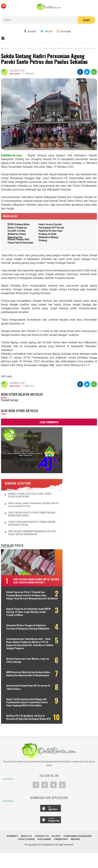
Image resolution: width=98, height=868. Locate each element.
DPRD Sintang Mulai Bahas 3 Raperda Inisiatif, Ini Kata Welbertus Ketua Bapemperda (20, 231)
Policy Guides (26, 854)
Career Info (61, 854)
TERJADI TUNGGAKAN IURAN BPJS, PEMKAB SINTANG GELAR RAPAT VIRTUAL (28, 517)
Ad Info (56, 851)
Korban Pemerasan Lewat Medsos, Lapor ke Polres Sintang (23, 666)
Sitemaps (12, 851)
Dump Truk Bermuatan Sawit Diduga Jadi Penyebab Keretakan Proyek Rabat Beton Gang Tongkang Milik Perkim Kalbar (27, 713)
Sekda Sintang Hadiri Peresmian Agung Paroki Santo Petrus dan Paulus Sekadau (44, 59)
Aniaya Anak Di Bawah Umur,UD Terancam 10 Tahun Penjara (21, 696)
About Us (26, 851)
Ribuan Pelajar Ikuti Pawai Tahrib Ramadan (20, 243)
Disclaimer (44, 854)
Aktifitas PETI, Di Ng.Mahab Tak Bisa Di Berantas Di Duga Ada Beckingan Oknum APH (24, 731)
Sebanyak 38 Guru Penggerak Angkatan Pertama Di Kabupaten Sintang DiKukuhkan (23, 628)
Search (86, 20)
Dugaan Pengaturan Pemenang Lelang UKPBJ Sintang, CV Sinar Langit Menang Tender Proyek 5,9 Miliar (26, 611)
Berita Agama (15, 74)
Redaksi (75, 854)
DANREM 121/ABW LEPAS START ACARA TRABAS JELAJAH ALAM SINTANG (26, 488)
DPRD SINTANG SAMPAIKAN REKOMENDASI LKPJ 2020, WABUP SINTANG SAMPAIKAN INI (28, 526)
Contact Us (42, 851)
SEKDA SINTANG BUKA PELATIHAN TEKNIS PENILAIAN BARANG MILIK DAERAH (27, 507)
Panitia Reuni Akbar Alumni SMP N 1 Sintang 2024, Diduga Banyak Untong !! (32, 576)
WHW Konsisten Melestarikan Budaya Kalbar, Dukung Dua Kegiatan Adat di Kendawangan (21, 681)
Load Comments (49, 423)
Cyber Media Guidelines (77, 851)
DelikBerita (48, 860)
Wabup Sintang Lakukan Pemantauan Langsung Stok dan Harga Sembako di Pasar (28, 498)
